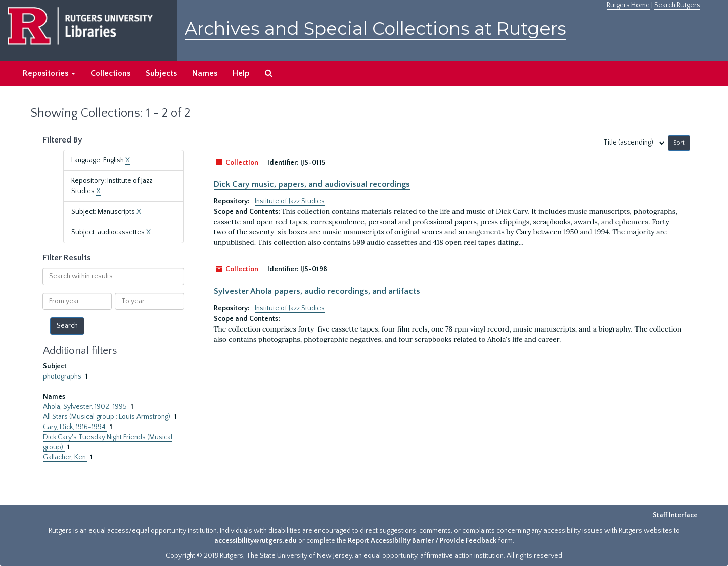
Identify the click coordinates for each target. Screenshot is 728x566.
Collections (110, 73)
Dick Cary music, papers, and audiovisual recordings (312, 184)
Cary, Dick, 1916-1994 (75, 427)
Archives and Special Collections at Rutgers (375, 29)
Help (241, 73)
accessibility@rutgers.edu (256, 541)
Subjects (161, 73)
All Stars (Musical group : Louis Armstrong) (107, 417)
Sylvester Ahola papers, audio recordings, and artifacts (317, 291)
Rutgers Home (628, 5)
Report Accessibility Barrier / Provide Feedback (422, 541)
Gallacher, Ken (65, 457)
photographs (63, 376)
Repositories (49, 73)
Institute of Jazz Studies (290, 201)
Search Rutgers (677, 5)
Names (205, 73)
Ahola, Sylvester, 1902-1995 (86, 407)
